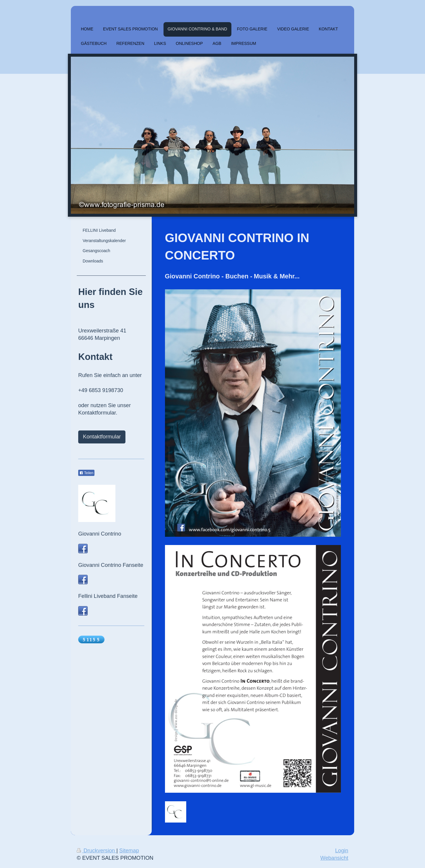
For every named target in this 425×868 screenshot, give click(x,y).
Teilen (86, 473)
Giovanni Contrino (100, 534)
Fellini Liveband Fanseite (108, 596)
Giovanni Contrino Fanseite (111, 565)
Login (342, 851)
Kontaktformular (102, 437)
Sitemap (129, 851)
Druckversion (97, 851)
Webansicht (334, 858)
